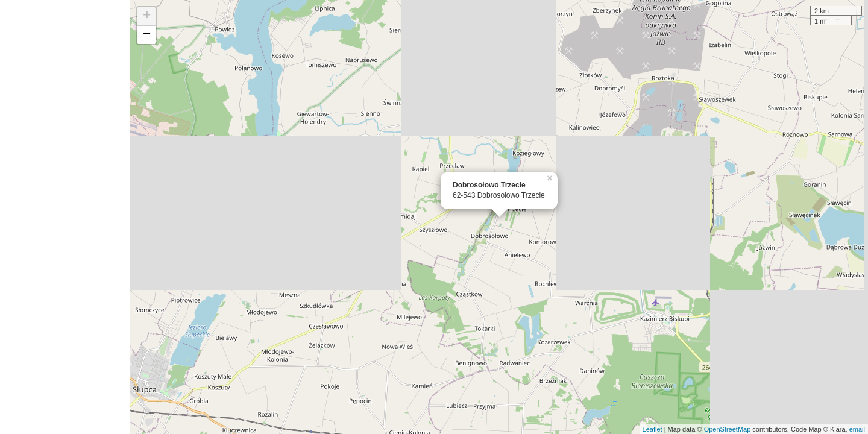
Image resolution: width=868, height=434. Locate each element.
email (857, 429)
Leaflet (653, 429)
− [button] (147, 35)
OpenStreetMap (728, 429)
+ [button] (147, 16)
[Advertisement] (65, 217)
